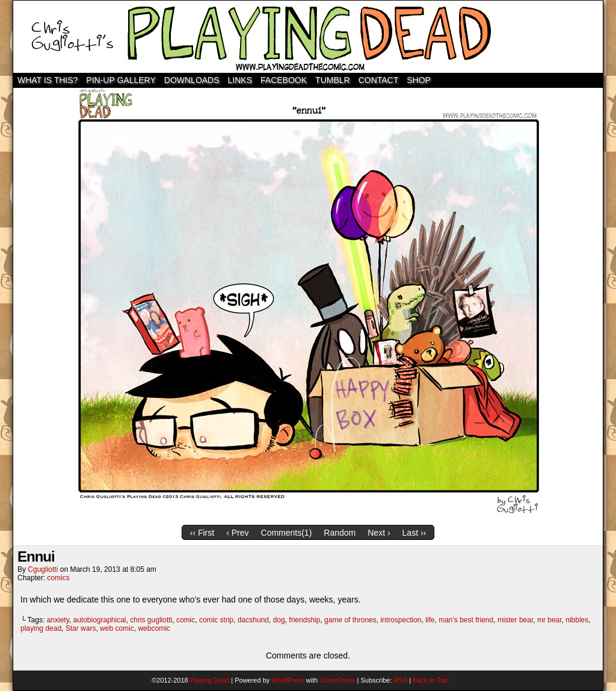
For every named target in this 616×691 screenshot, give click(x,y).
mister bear (515, 620)
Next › (379, 533)
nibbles (577, 620)
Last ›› (414, 533)
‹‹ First (202, 533)
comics (58, 578)
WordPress (288, 680)
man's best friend (466, 620)
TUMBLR (333, 80)
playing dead (41, 628)
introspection (401, 620)
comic (186, 620)
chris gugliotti (151, 620)
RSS (401, 680)
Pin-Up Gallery (121, 80)
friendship (304, 620)
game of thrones (350, 620)
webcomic (154, 628)
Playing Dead (308, 37)
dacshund (253, 620)
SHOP (419, 80)
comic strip (216, 620)
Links (240, 80)
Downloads (192, 80)
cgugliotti (43, 569)
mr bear (550, 620)
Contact (379, 80)
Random (340, 533)
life (430, 620)
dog (279, 620)
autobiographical (99, 620)
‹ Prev (237, 533)
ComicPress (337, 680)
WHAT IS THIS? (48, 80)
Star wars (81, 628)
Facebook (284, 80)
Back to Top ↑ (433, 680)
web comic (117, 628)
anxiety (58, 620)
